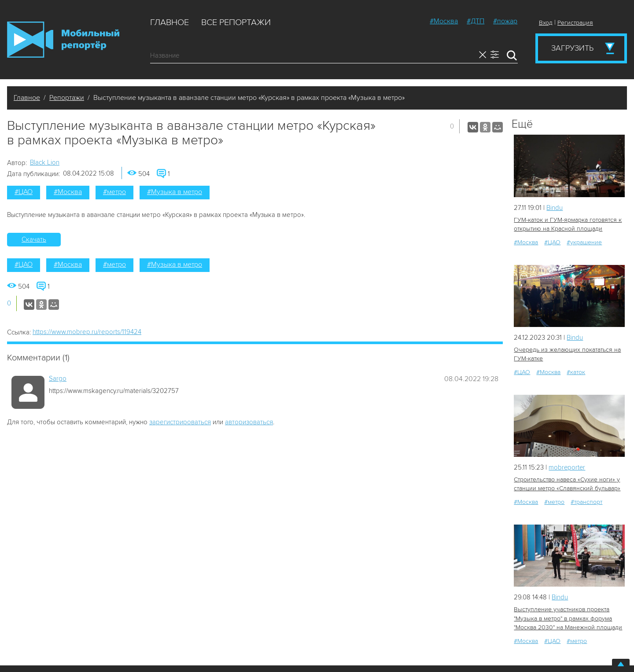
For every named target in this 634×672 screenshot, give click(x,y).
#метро (114, 192)
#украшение (584, 242)
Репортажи (67, 98)
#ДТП (475, 21)
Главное (170, 22)
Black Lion (45, 162)
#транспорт (586, 502)
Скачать (34, 239)
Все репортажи (236, 22)
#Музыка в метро (175, 192)
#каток (576, 372)
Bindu (555, 208)
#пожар (505, 21)
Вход (546, 23)
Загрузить (572, 48)
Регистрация (575, 23)
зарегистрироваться (180, 422)
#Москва (444, 21)
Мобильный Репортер (63, 40)
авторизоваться (249, 422)
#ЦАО (24, 192)
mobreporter (567, 467)
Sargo (58, 378)
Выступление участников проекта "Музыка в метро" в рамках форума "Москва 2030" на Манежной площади (568, 618)
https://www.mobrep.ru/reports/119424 (87, 332)
